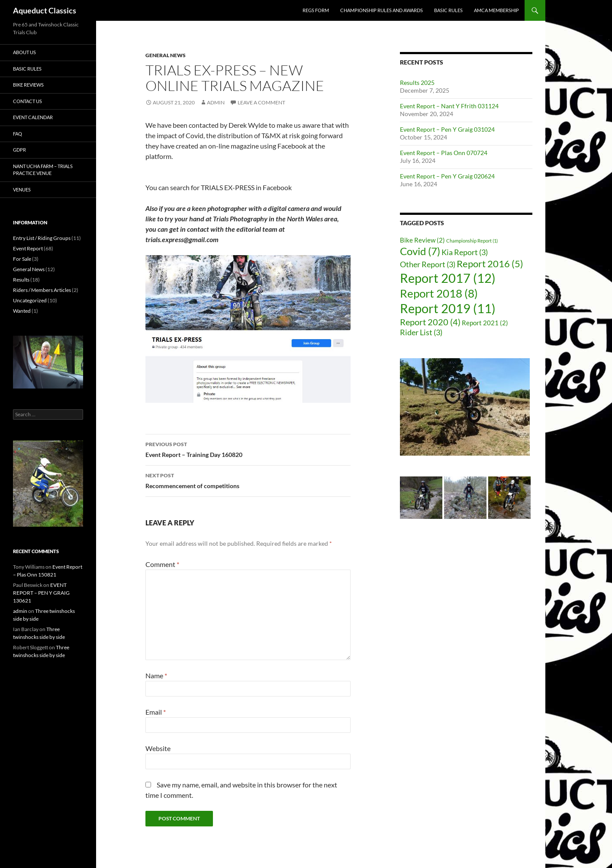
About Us (24, 52)
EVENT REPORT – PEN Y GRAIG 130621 (41, 593)
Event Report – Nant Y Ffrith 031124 (449, 106)
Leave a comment (261, 102)
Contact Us (27, 101)
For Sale (22, 259)
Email (156, 712)
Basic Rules (448, 10)
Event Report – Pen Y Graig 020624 (447, 176)
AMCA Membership (496, 10)
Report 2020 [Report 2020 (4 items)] (430, 322)
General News (166, 55)
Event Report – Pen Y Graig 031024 (447, 129)
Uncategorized (30, 300)
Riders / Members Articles (42, 290)
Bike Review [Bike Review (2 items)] (422, 240)
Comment (162, 564)
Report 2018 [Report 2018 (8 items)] (439, 293)
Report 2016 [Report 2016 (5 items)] (490, 264)
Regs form (316, 10)
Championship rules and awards (382, 10)
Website (158, 748)
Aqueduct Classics (45, 10)
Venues (22, 189)
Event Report (28, 248)
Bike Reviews (28, 85)
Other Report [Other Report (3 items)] (428, 264)
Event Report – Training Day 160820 (248, 449)
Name (156, 675)
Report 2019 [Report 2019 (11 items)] (448, 308)
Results (21, 280)
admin (216, 102)
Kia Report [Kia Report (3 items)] (465, 252)
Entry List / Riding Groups (42, 238)
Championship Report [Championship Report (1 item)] (472, 241)
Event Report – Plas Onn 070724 (444, 153)
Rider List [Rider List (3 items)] (421, 332)
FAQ (18, 134)
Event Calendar (33, 117)
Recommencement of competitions (248, 480)
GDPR (19, 150)
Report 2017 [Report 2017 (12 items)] (448, 278)
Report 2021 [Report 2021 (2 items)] (485, 323)
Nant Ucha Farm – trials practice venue (43, 170)
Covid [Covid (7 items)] (420, 251)
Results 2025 (417, 83)
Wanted (22, 311)
